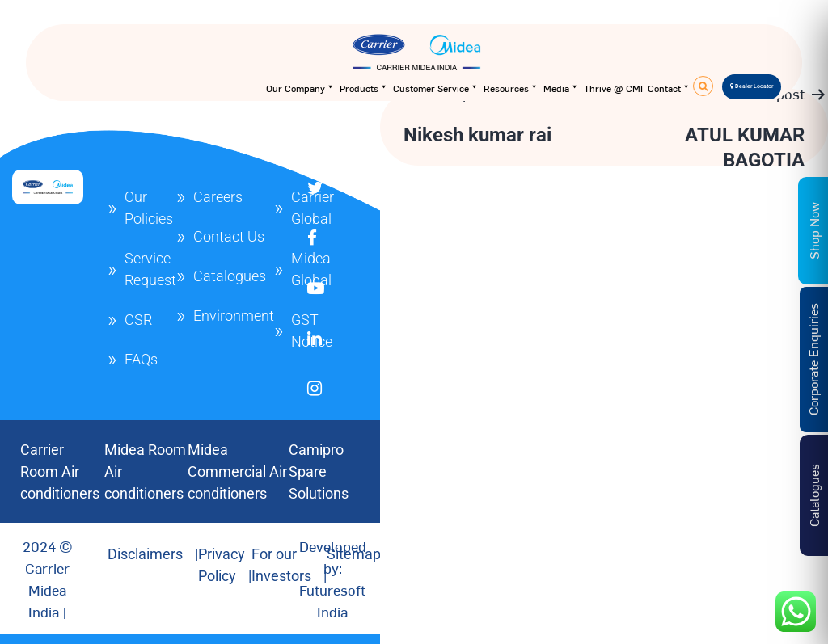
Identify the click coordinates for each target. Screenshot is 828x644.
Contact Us (229, 236)
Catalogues (230, 276)
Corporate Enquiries (813, 359)
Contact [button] (669, 88)
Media (561, 88)
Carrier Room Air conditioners (60, 471)
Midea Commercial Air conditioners (237, 471)
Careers (218, 197)
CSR (138, 320)
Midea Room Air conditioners (145, 471)
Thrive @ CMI (613, 88)
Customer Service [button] (436, 88)
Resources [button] (511, 88)
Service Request (150, 269)
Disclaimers (145, 554)
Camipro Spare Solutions (319, 471)
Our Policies (149, 208)
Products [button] (364, 88)
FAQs (141, 359)
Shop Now (813, 231)
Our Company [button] (300, 88)
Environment (234, 316)
